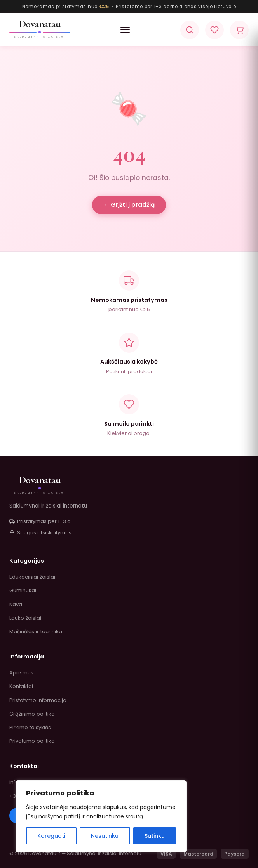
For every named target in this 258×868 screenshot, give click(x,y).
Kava (16, 604)
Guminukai (23, 590)
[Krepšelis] (239, 30)
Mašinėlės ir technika (36, 632)
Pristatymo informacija (38, 700)
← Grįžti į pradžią (129, 205)
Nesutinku (105, 836)
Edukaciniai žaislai (32, 577)
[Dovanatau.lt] (40, 30)
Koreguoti (51, 836)
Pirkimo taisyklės (30, 727)
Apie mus (21, 673)
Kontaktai (21, 686)
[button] (125, 30)
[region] (101, 816)
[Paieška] (190, 30)
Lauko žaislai (25, 618)
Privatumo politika (32, 741)
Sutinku (155, 836)
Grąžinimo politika (32, 714)
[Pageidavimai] (214, 30)
